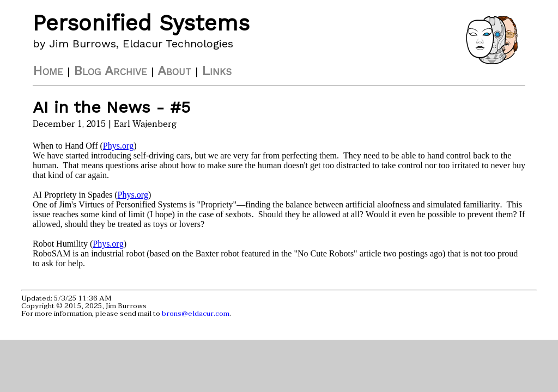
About (174, 71)
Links (217, 71)
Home (48, 71)
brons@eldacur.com (196, 314)
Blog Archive (110, 71)
